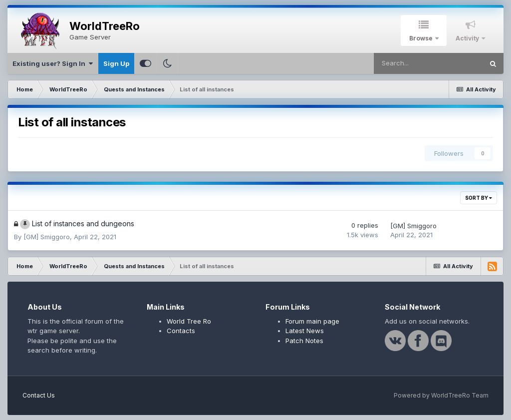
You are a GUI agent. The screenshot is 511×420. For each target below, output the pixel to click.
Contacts (181, 331)
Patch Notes (304, 341)
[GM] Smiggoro (47, 237)
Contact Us (39, 395)
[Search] (428, 63)
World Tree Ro (189, 321)
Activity (468, 38)
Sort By (479, 198)
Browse (422, 38)
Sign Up (116, 63)
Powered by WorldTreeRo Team (441, 395)
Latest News (305, 331)
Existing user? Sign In (53, 63)
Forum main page (312, 321)
